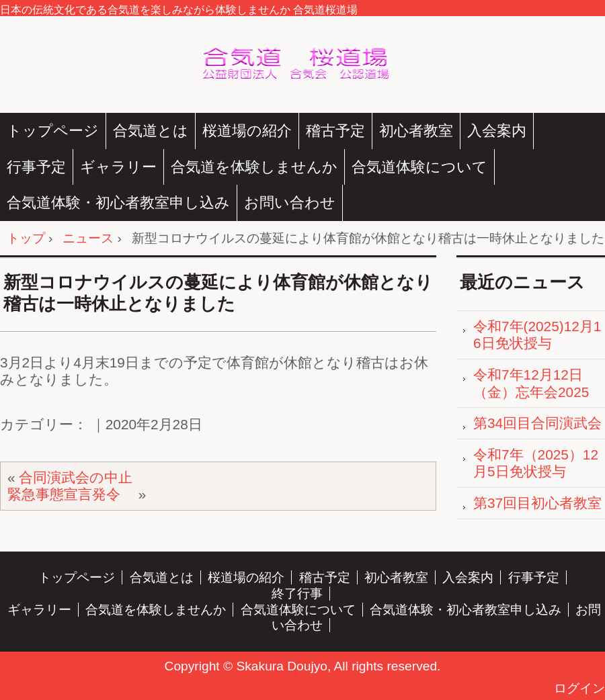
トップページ (53, 131)
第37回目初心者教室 (537, 503)
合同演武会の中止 (76, 477)
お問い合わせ (290, 203)
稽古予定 (335, 131)
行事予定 (36, 167)
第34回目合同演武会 (537, 423)
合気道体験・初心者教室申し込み (118, 203)
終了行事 (297, 594)
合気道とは (151, 131)
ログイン (579, 688)
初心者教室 (416, 131)
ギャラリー (118, 167)
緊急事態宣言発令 (71, 494)
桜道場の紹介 (247, 131)
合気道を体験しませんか (254, 167)
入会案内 (497, 131)
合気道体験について (419, 167)
